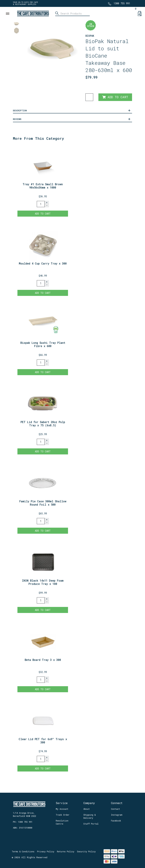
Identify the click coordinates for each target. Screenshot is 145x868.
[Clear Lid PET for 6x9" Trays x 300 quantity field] (41, 759)
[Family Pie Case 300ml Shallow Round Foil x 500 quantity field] (41, 521)
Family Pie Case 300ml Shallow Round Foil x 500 (43, 503)
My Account (62, 809)
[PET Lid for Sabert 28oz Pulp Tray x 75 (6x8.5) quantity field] (41, 442)
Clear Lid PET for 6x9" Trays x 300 (43, 741)
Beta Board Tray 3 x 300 (43, 660)
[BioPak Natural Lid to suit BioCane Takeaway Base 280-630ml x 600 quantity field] (89, 97)
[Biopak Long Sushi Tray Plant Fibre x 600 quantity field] (41, 363)
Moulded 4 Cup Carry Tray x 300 (43, 263)
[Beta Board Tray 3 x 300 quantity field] (41, 680)
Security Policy (86, 851)
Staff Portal (91, 824)
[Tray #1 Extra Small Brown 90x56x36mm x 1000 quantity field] (41, 204)
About (87, 809)
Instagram (117, 815)
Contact (115, 809)
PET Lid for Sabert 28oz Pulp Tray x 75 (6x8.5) (43, 424)
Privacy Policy (46, 851)
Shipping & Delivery (90, 816)
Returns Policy (66, 851)
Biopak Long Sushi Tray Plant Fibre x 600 (43, 344)
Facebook (116, 821)
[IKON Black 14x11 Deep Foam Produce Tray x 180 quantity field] (41, 600)
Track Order (63, 815)
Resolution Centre (62, 822)
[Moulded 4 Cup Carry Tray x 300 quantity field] (41, 283)
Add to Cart (115, 97)
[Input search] (72, 13)
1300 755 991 (122, 3)
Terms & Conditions (23, 851)
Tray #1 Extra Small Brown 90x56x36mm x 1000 (43, 186)
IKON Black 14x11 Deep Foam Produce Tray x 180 (43, 582)
